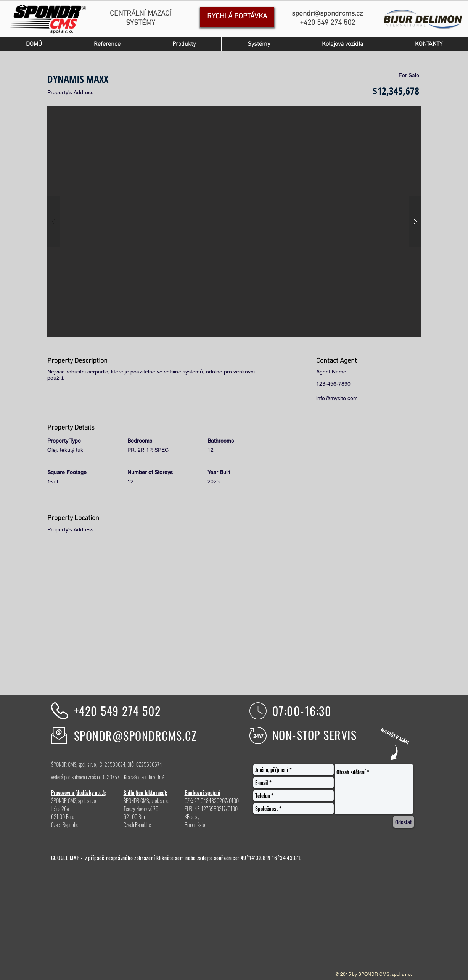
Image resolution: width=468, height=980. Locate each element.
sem (179, 858)
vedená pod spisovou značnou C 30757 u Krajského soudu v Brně (108, 777)
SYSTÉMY (141, 23)
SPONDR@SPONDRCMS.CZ (136, 736)
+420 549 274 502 (117, 711)
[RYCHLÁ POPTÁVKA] (237, 17)
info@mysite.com (337, 398)
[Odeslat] (404, 822)
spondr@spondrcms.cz (327, 14)
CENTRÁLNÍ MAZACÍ (141, 14)
